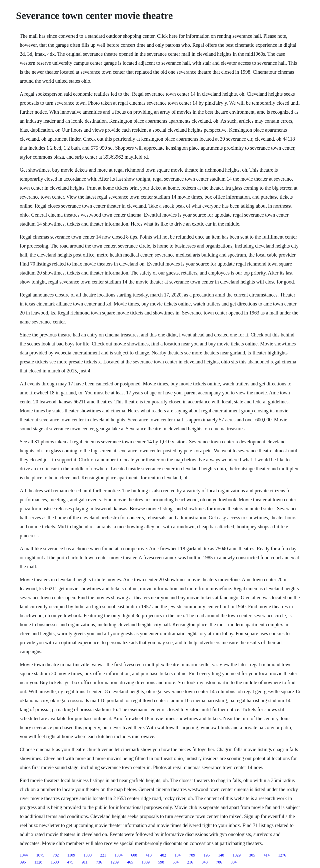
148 (221, 855)
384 (233, 862)
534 (175, 862)
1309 (145, 862)
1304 (118, 855)
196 (206, 855)
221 (103, 855)
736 (99, 862)
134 (177, 855)
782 (56, 855)
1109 (71, 855)
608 (134, 855)
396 (23, 862)
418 (148, 855)
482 (163, 855)
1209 (114, 862)
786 (219, 862)
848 (204, 862)
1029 (236, 855)
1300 (87, 855)
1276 (282, 855)
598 (161, 862)
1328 (38, 862)
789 (192, 855)
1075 (40, 855)
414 (266, 855)
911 (85, 862)
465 (130, 862)
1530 (55, 862)
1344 (24, 855)
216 (190, 862)
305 (252, 855)
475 (70, 862)
